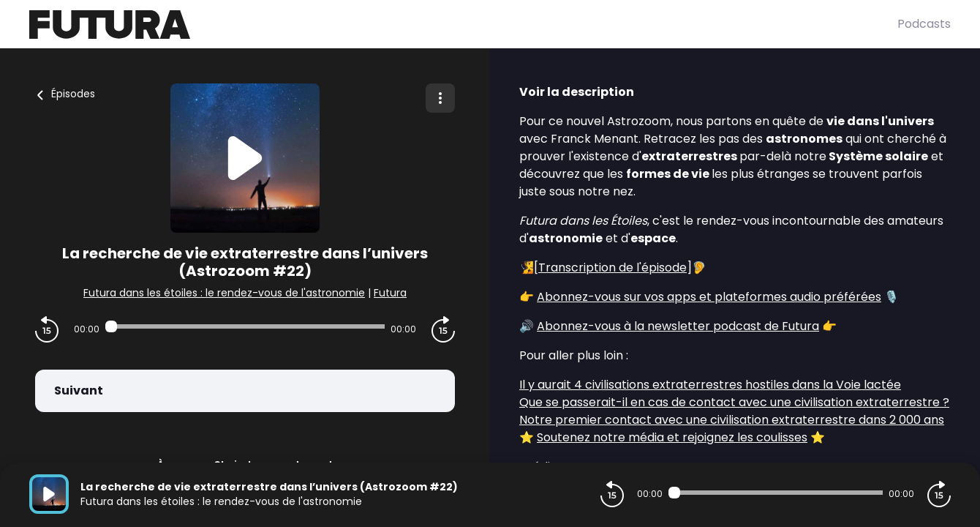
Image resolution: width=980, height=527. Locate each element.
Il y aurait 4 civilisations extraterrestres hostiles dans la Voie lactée (710, 385)
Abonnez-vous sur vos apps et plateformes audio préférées (709, 297)
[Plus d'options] (440, 98)
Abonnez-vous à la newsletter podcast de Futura (678, 326)
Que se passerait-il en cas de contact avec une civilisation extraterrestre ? (734, 402)
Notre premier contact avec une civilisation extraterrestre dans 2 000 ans (732, 420)
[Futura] (463, 25)
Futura (390, 293)
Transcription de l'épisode (612, 268)
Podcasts (924, 24)
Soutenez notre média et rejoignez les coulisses (672, 437)
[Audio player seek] (245, 326)
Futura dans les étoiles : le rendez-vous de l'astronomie (224, 293)
